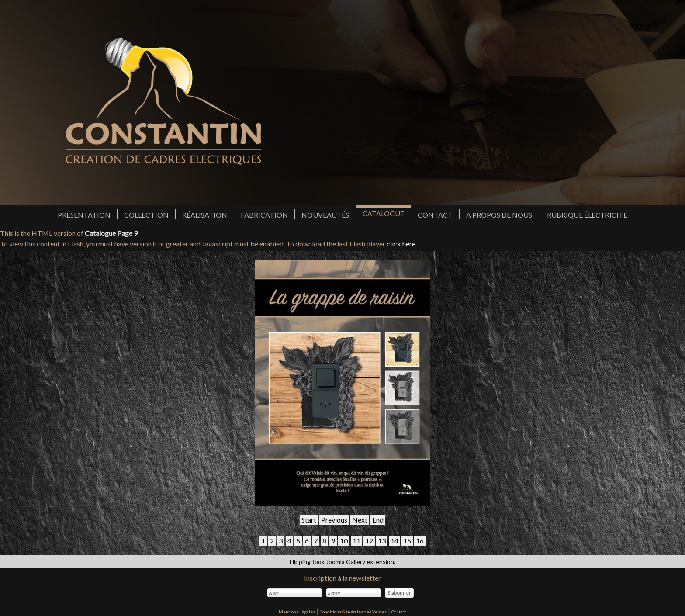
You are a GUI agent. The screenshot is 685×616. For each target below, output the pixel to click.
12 (369, 541)
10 (344, 541)
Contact (399, 612)
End (378, 520)
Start (309, 520)
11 (356, 541)
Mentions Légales (297, 612)
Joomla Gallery (346, 562)
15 (407, 541)
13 (382, 541)
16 (420, 541)
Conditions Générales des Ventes (353, 612)
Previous (334, 520)
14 (394, 541)
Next (360, 520)
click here (401, 244)
